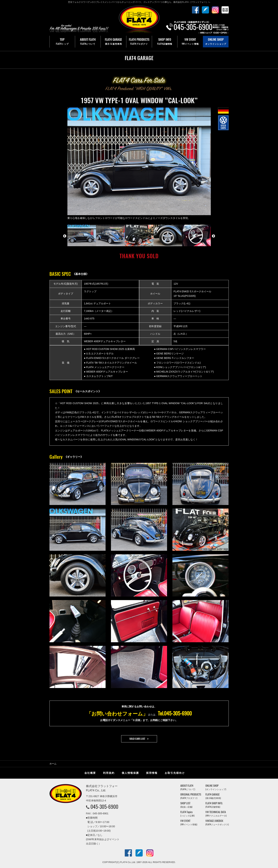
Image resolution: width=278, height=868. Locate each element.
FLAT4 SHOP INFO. (214, 805)
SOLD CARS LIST (137, 739)
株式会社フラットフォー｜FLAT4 (139, 20)
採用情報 (152, 773)
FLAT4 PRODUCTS (139, 42)
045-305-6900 (104, 807)
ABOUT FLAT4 (88, 42)
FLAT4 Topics (187, 814)
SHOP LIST (186, 805)
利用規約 (109, 773)
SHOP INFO (165, 42)
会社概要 (90, 773)
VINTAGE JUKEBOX (217, 823)
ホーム (53, 764)
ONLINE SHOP (216, 42)
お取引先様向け (175, 773)
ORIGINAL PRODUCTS (191, 796)
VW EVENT (190, 42)
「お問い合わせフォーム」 (117, 713)
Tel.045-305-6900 (175, 713)
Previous (65, 236)
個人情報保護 (130, 773)
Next (213, 236)
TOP (62, 42)
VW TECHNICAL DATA (216, 814)
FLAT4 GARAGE (113, 42)
